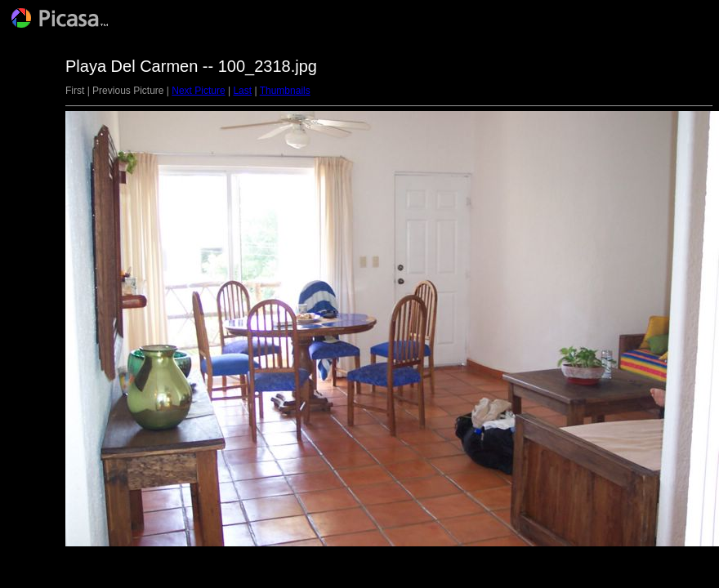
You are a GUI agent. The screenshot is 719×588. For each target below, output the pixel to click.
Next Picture (198, 91)
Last (242, 91)
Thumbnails (285, 91)
